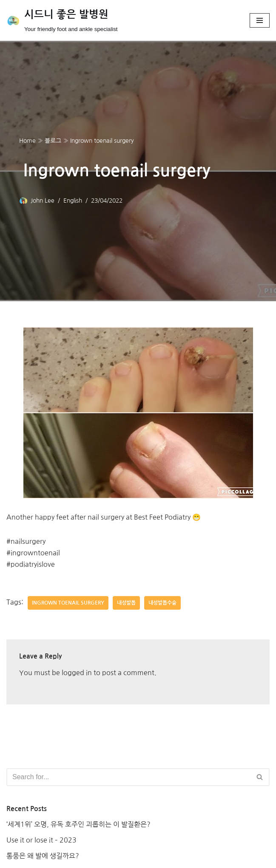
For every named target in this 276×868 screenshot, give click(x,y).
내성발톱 (126, 603)
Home (27, 141)
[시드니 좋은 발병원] (62, 20)
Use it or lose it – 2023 (41, 840)
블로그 (53, 141)
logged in (77, 673)
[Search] (128, 777)
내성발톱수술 (162, 603)
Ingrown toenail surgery (68, 603)
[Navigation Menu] (260, 20)
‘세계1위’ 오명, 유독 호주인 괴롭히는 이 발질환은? (78, 824)
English (73, 201)
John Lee (43, 201)
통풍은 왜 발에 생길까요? (43, 856)
